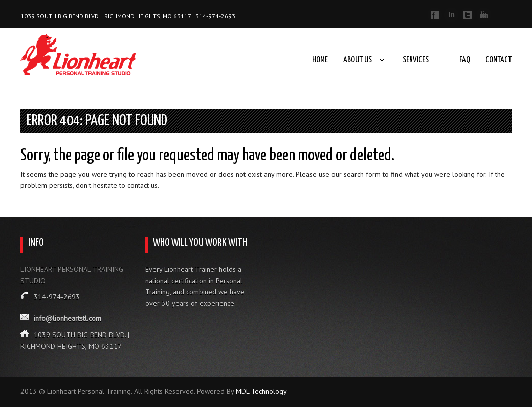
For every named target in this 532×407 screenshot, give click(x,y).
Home (320, 60)
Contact (498, 60)
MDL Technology (261, 391)
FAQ (465, 60)
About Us (358, 60)
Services (416, 60)
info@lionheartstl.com (68, 318)
